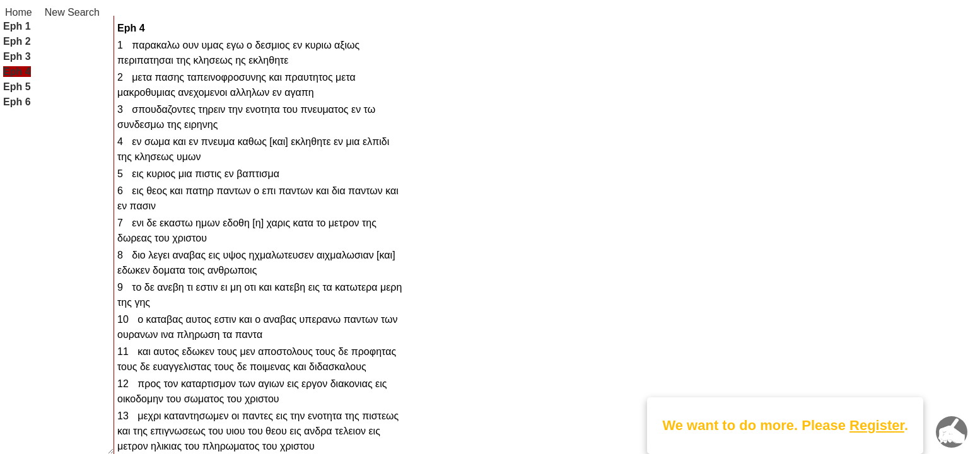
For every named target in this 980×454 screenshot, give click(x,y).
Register (877, 425)
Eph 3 (17, 56)
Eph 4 (17, 72)
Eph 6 (17, 102)
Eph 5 (17, 87)
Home (19, 12)
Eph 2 (17, 41)
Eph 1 (17, 26)
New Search (72, 12)
